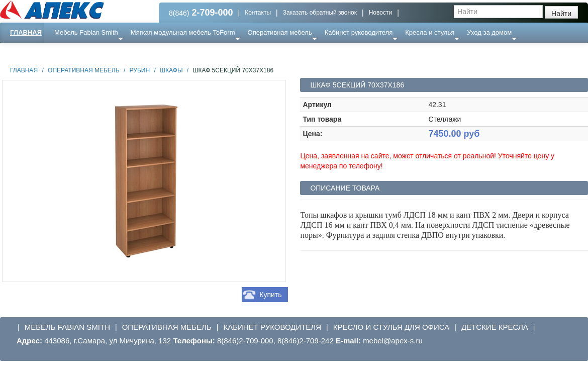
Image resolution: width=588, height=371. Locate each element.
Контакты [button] (258, 13)
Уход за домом (489, 32)
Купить (270, 295)
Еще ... (71, 53)
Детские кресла (495, 327)
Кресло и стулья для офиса (391, 327)
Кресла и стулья (430, 32)
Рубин (140, 70)
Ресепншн (109, 53)
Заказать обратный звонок (320, 13)
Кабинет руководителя (359, 32)
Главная (26, 32)
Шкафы (171, 70)
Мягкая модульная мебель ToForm (183, 32)
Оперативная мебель (280, 32)
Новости (380, 13)
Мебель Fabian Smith (86, 32)
